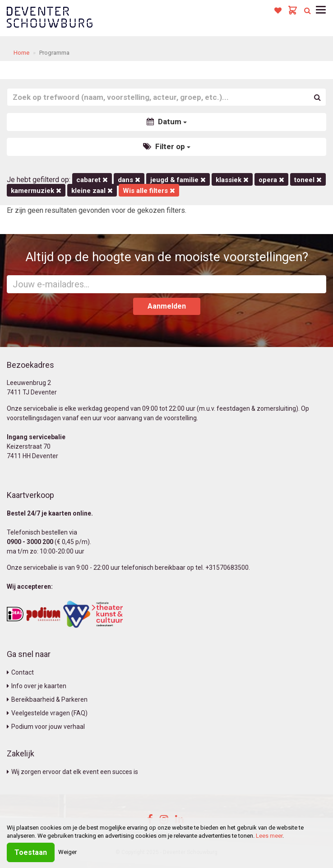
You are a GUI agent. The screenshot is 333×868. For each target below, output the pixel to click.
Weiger (67, 852)
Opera (271, 180)
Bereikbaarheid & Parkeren (47, 699)
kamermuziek (36, 191)
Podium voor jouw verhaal (46, 727)
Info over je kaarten (37, 686)
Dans (129, 180)
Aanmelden (167, 306)
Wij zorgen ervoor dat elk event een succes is (72, 772)
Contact (20, 672)
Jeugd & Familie (178, 180)
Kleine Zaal (92, 191)
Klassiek (232, 180)
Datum (167, 122)
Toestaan (31, 852)
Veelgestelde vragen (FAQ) (47, 713)
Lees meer (269, 836)
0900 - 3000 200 (30, 542)
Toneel (308, 180)
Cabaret (92, 180)
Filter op (167, 146)
